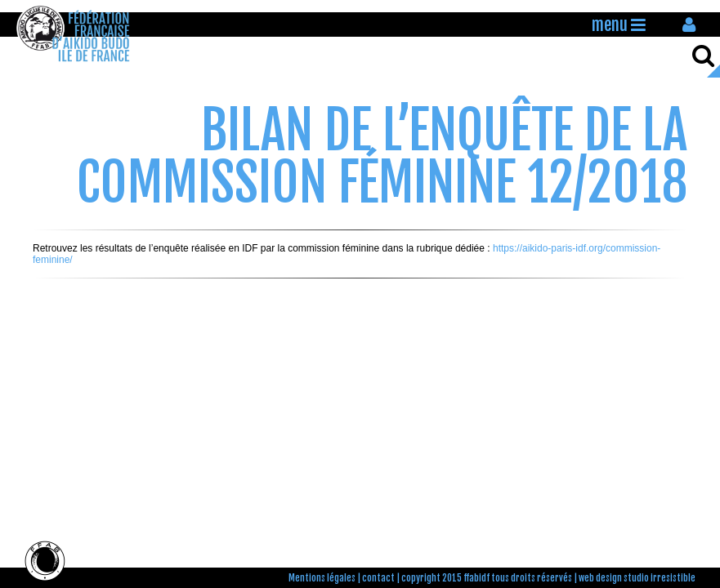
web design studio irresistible (637, 578)
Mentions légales (322, 578)
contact (378, 578)
